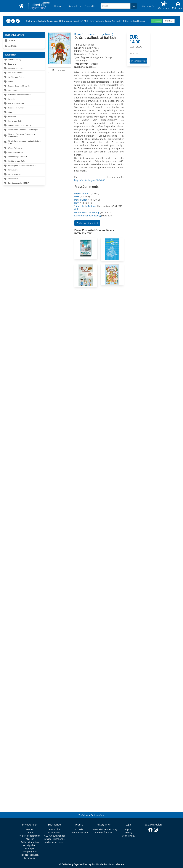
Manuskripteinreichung (105, 829)
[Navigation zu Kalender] (24, 99)
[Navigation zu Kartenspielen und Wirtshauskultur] (24, 166)
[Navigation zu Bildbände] (24, 117)
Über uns (146, 6)
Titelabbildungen (79, 833)
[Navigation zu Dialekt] (24, 82)
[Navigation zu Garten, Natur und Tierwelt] (24, 86)
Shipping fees (30, 852)
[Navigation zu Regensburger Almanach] (24, 157)
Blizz (77, 203)
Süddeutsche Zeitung (85, 206)
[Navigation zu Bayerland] (24, 64)
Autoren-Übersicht (104, 833)
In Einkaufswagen (138, 61)
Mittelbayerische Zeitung (87, 212)
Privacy (129, 833)
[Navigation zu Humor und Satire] (24, 121)
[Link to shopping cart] (163, 6)
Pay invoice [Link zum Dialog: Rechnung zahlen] (30, 858)
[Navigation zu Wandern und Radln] (24, 68)
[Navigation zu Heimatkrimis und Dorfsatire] (24, 125)
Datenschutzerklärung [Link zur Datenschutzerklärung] (134, 21)
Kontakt (30, 829)
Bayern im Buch (82, 193)
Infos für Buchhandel (55, 839)
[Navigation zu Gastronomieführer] (24, 108)
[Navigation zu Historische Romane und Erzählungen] (24, 130)
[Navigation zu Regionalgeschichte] (24, 153)
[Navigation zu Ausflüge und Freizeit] (24, 77)
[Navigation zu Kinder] (24, 112)
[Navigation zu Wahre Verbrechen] (24, 148)
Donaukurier (81, 200)
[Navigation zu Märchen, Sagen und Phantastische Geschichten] (24, 136)
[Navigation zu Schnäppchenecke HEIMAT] (24, 183)
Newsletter (90, 6)
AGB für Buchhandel (54, 836)
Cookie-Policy (129, 836)
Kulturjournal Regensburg (87, 216)
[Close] (157, 21)
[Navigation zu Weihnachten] (24, 179)
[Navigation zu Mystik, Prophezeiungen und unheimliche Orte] (24, 142)
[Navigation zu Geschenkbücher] (24, 174)
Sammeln (73, 6)
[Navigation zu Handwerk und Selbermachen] (24, 95)
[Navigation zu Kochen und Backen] (24, 104)
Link (76, 209)
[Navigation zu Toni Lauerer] (24, 170)
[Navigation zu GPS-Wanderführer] (24, 73)
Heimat (58, 6)
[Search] (134, 6)
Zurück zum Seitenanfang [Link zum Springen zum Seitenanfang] (91, 815)
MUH (77, 197)
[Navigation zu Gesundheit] (24, 90)
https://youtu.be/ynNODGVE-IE (90, 180)
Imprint (128, 829)
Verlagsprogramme (55, 842)
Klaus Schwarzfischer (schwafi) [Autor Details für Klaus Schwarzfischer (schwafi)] (94, 34)
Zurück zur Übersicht (87, 223)
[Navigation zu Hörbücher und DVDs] (24, 161)
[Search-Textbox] (116, 6)
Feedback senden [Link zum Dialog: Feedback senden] (30, 855)
